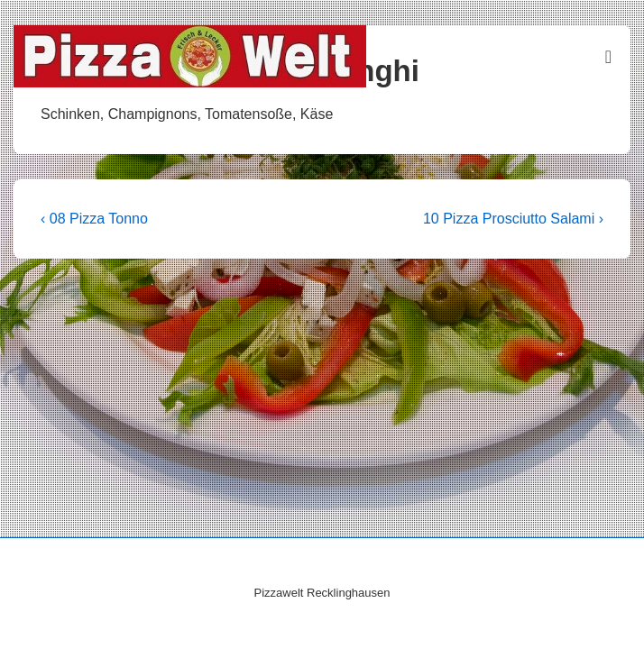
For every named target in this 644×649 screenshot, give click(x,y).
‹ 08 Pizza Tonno (94, 219)
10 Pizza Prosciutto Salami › (513, 219)
